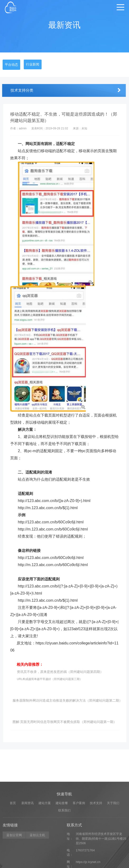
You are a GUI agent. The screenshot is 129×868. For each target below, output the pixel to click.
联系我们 (64, 844)
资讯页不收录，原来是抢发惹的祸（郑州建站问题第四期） (65, 672)
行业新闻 (33, 64)
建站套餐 (62, 836)
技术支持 (96, 836)
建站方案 (45, 836)
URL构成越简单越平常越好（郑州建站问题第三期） (54, 679)
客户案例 (79, 836)
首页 (13, 836)
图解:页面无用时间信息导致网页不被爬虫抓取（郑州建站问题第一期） (69, 722)
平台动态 (11, 65)
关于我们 (113, 836)
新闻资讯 (28, 836)
